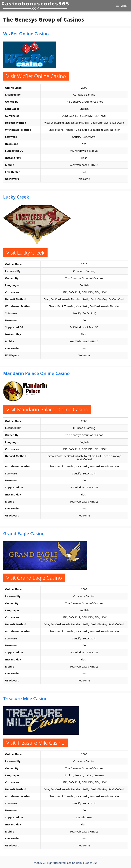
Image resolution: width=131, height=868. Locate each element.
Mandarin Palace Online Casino (36, 373)
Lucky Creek (16, 197)
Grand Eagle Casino (24, 533)
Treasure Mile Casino (25, 698)
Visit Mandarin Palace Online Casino (47, 409)
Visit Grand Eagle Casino (34, 578)
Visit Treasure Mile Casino (35, 743)
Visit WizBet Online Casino (36, 76)
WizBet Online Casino (26, 34)
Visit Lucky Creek (25, 253)
